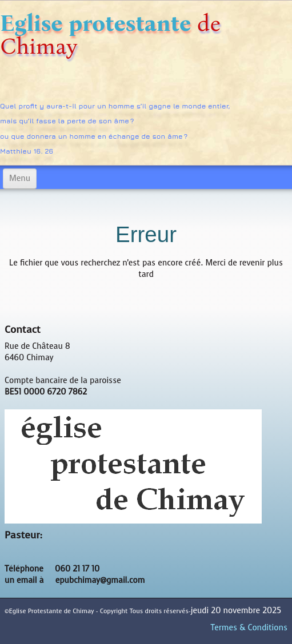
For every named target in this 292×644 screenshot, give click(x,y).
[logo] (146, 84)
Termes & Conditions (249, 628)
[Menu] (20, 179)
